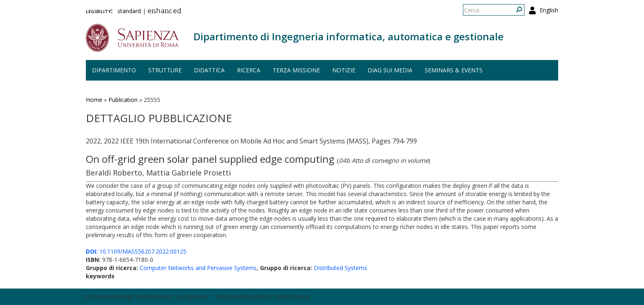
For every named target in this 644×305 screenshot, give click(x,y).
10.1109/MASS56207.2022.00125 (136, 251)
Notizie (344, 70)
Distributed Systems (340, 268)
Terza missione (296, 70)
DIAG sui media (390, 70)
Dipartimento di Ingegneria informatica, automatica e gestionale (348, 36)
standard (129, 11)
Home (94, 100)
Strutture (165, 70)
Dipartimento (114, 70)
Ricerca (249, 70)
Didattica (209, 70)
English (549, 10)
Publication (123, 100)
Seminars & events (454, 70)
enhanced (164, 12)
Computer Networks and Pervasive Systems (198, 268)
